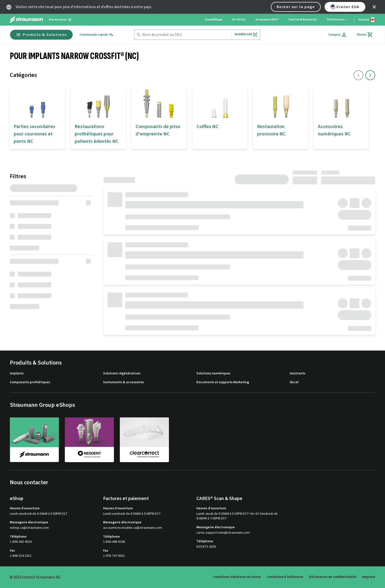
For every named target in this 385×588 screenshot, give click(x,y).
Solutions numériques (213, 374)
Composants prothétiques (30, 382)
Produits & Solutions (41, 35)
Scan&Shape (214, 20)
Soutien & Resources (303, 20)
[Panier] (365, 35)
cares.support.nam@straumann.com (223, 533)
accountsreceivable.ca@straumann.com (133, 528)
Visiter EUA (345, 7)
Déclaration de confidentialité (333, 577)
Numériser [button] (246, 35)
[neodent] (89, 440)
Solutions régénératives (122, 374)
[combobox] (186, 35)
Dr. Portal (239, 20)
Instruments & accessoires (124, 382)
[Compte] (338, 35)
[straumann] (34, 440)
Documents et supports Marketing (223, 382)
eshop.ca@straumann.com (29, 528)
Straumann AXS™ (267, 20)
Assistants (298, 374)
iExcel (294, 382)
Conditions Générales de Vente (237, 577)
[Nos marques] (60, 20)
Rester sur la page (296, 7)
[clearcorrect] (144, 440)
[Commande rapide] (97, 35)
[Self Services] (338, 20)
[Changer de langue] (367, 20)
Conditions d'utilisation (285, 577)
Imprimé (369, 577)
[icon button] (374, 7)
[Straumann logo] (26, 20)
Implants (17, 374)
